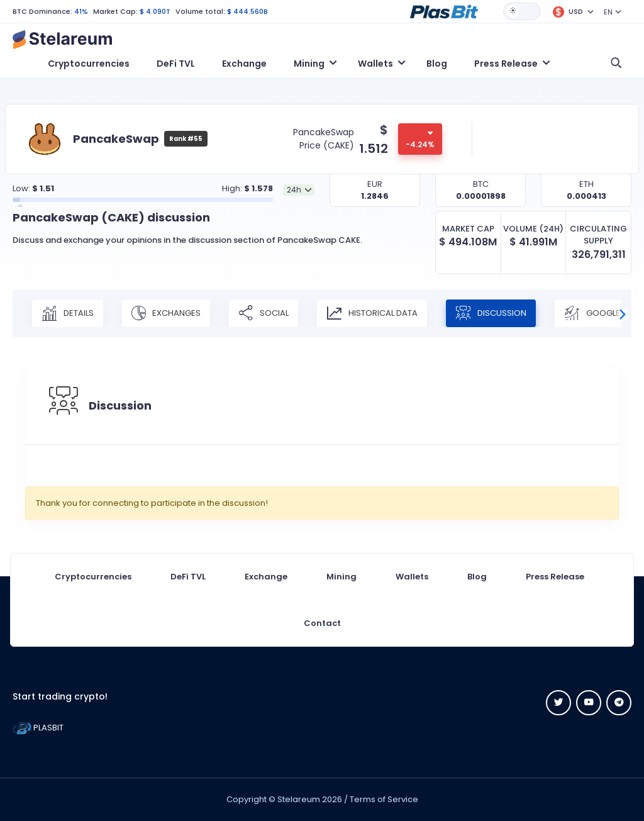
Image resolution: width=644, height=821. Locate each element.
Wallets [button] (375, 64)
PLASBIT (38, 728)
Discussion (491, 313)
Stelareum (299, 799)
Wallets (412, 577)
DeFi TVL (176, 64)
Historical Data (372, 313)
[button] (444, 11)
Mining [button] (309, 64)
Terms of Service (384, 799)
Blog (437, 64)
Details (68, 313)
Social (264, 313)
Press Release (555, 577)
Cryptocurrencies (89, 64)
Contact (322, 623)
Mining (341, 577)
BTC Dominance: (42, 11)
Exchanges (166, 313)
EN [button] (608, 12)
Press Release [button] (506, 64)
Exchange (244, 64)
